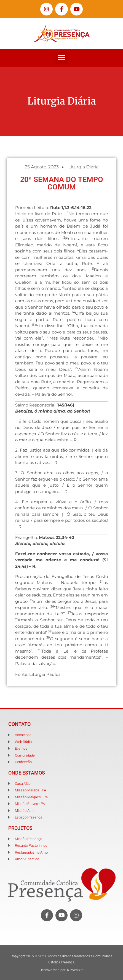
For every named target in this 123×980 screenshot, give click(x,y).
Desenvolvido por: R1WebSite (62, 970)
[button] (62, 58)
